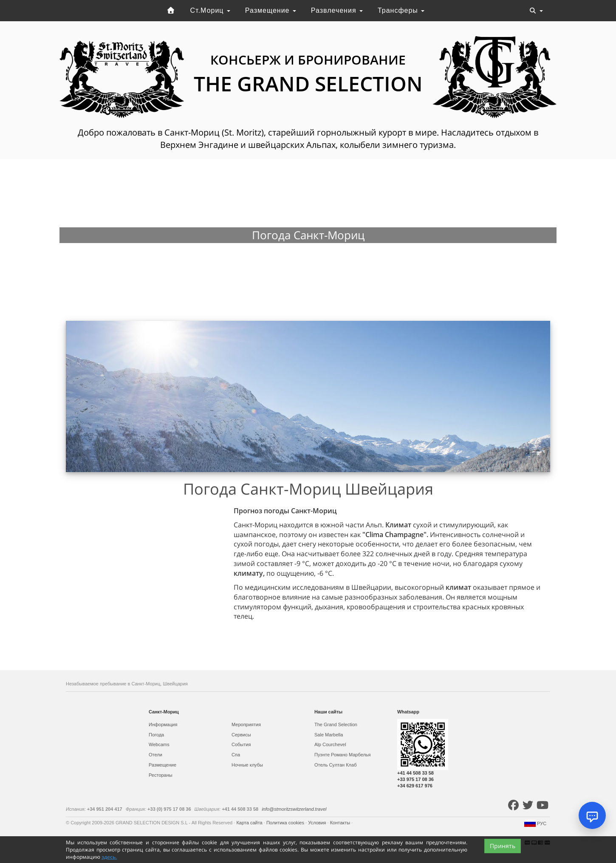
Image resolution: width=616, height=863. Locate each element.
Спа (236, 755)
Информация (163, 724)
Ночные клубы (247, 765)
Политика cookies (286, 823)
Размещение (271, 10)
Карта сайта (250, 823)
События (241, 744)
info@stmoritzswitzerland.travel (294, 809)
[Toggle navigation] (536, 11)
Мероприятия (246, 724)
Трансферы (401, 10)
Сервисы (241, 735)
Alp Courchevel (330, 744)
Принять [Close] (503, 846)
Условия (318, 823)
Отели (155, 755)
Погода (156, 735)
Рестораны (161, 775)
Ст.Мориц (210, 10)
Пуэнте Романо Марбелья (343, 755)
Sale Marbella (329, 735)
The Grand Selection (336, 724)
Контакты (341, 823)
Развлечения (337, 10)
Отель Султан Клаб (335, 765)
